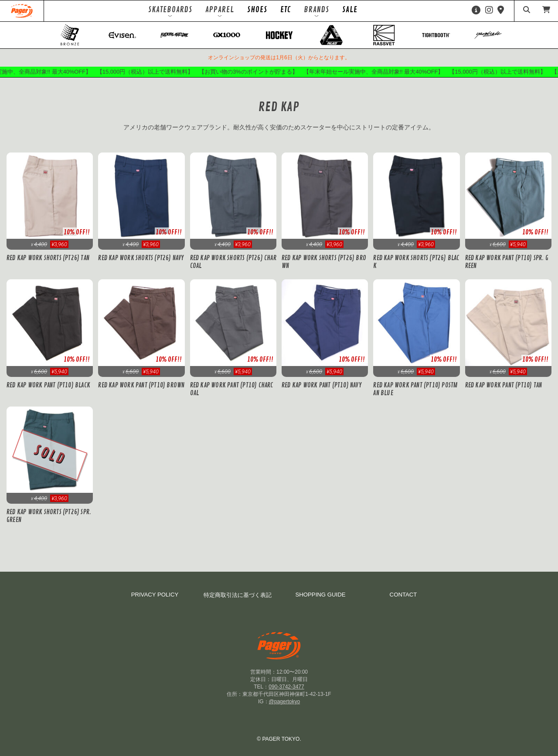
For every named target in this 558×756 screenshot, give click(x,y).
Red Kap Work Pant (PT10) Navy (322, 385)
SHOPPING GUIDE (320, 595)
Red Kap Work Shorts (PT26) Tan (48, 258)
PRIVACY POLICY (155, 595)
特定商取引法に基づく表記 (238, 595)
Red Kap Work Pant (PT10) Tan (504, 385)
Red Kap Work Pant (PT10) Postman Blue (415, 389)
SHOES (257, 10)
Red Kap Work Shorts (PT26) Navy (141, 258)
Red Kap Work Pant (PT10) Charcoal (232, 389)
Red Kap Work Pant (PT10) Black (48, 385)
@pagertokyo (285, 702)
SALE (350, 10)
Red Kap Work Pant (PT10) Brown (141, 385)
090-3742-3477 (286, 687)
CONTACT (403, 595)
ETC (286, 10)
